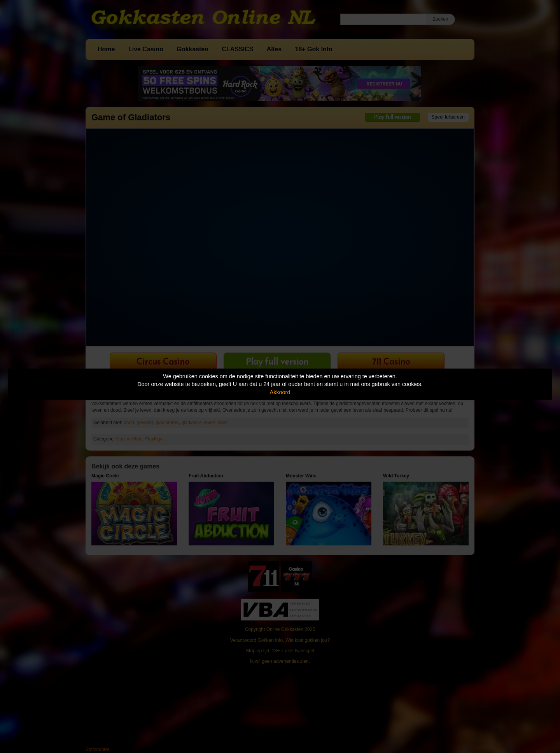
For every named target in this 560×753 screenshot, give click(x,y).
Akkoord (280, 392)
